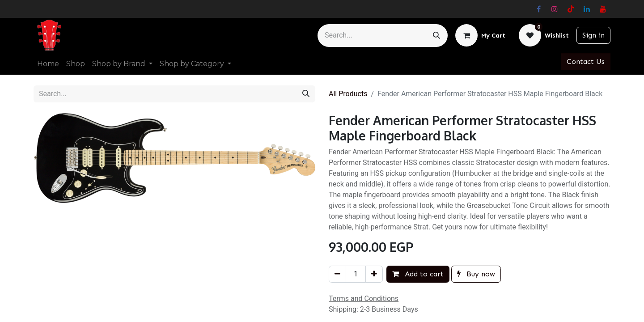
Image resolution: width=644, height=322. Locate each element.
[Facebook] (538, 9)
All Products (348, 94)
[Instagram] (555, 9)
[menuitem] (48, 64)
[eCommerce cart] (480, 35)
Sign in (593, 35)
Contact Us (586, 61)
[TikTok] (571, 9)
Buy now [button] (476, 274)
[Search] (436, 36)
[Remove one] (337, 274)
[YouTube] (603, 9)
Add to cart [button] (418, 274)
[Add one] (374, 274)
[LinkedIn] (587, 9)
